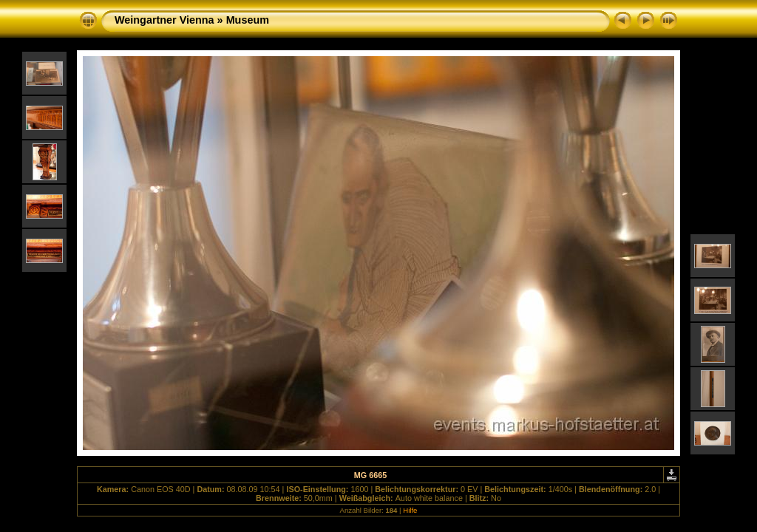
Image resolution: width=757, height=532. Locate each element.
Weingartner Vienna (164, 20)
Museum (248, 20)
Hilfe (410, 510)
